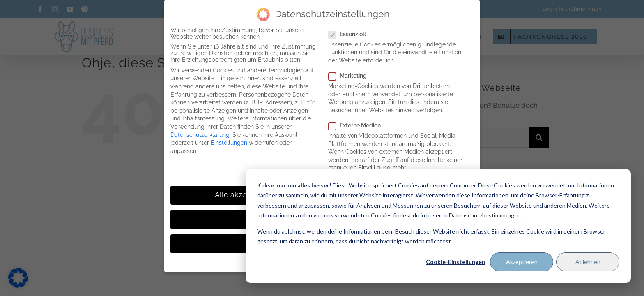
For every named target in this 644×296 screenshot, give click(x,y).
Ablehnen (588, 262)
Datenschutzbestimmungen (485, 215)
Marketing (351, 76)
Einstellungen (229, 143)
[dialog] (438, 226)
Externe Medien (358, 125)
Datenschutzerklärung (200, 135)
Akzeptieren (522, 262)
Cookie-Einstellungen (455, 262)
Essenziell (351, 34)
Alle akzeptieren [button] (243, 195)
